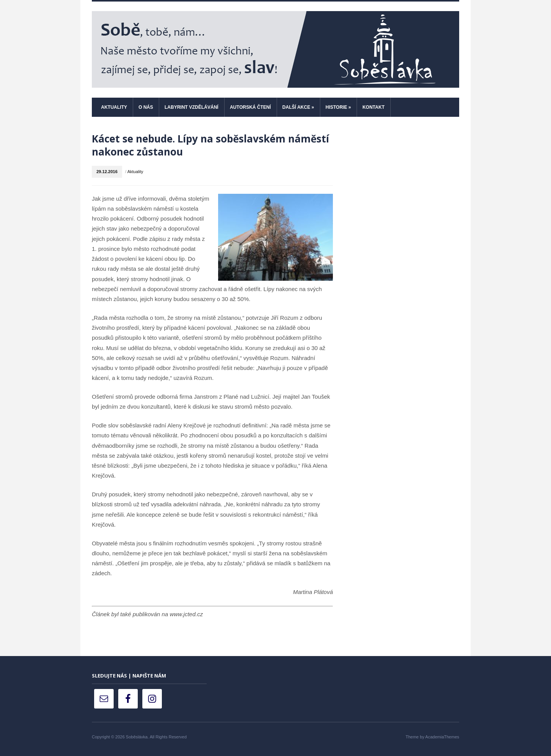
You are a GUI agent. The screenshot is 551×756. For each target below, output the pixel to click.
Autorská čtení (250, 107)
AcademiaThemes (442, 737)
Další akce (298, 107)
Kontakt (373, 107)
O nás (146, 107)
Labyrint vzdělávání (192, 107)
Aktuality (114, 107)
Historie (338, 107)
